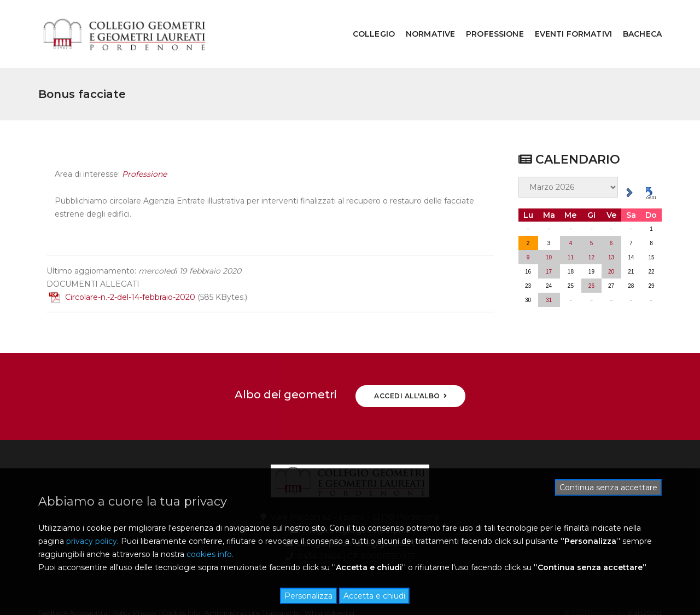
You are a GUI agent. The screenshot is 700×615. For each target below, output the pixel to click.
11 (571, 229)
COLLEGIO (366, 20)
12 (591, 229)
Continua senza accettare (608, 488)
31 (549, 272)
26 (591, 257)
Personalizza (308, 596)
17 (549, 243)
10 (549, 229)
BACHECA (634, 20)
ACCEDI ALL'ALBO (410, 368)
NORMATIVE (422, 20)
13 (611, 229)
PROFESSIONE (487, 20)
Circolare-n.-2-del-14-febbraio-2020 (122, 276)
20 (611, 243)
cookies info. (210, 554)
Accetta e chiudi (374, 596)
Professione (144, 153)
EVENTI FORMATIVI (565, 20)
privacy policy (92, 541)
